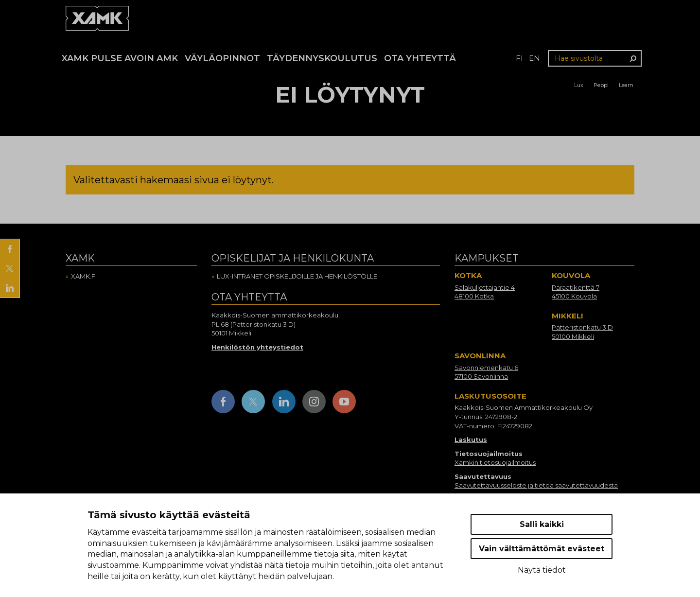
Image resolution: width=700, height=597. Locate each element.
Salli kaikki (542, 524)
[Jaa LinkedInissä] (10, 288)
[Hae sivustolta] (595, 58)
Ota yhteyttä (420, 58)
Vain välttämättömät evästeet (542, 549)
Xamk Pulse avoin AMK (120, 58)
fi (519, 58)
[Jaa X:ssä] (10, 268)
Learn (626, 85)
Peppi (601, 85)
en (534, 58)
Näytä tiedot (542, 570)
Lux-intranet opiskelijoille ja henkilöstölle (297, 276)
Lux (579, 85)
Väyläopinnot (222, 58)
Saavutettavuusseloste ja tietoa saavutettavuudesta (536, 485)
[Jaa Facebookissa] (10, 249)
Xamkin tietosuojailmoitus (495, 462)
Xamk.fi (84, 276)
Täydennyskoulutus (322, 58)
